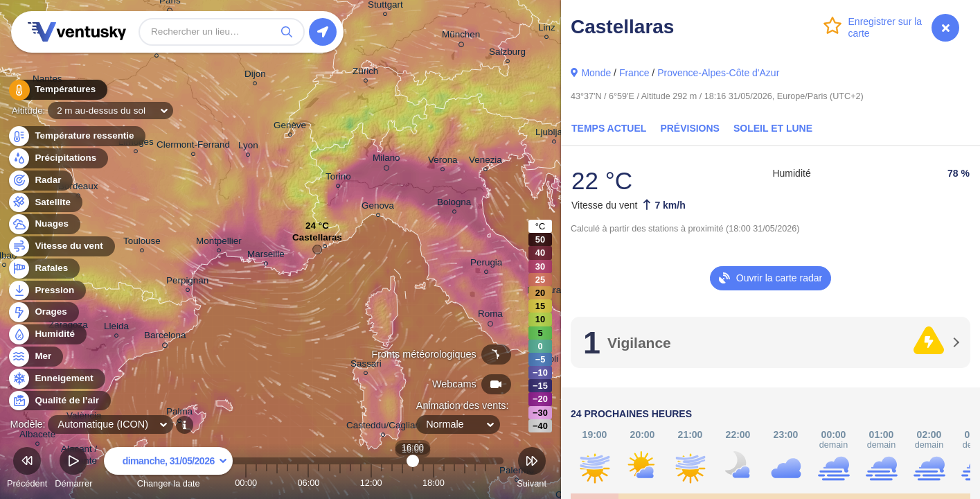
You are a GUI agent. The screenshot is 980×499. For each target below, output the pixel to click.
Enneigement (56, 379)
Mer (35, 357)
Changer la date (168, 470)
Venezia (485, 162)
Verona (443, 162)
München (461, 37)
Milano (386, 160)
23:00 (485, 483)
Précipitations (57, 158)
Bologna (454, 204)
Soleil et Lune (773, 128)
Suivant (532, 470)
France (634, 73)
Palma (179, 413)
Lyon (248, 147)
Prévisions (690, 128)
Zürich (365, 73)
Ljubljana (554, 134)
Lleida (116, 328)
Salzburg (507, 54)
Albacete (37, 436)
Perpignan (187, 282)
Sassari (366, 366)
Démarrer (73, 470)
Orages (43, 312)
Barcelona (165, 338)
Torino (338, 178)
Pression (46, 291)
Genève (290, 127)
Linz (547, 29)
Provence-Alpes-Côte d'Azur (718, 73)
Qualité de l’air (59, 401)
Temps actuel (609, 128)
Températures (57, 90)
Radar (40, 181)
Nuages (44, 224)
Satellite (45, 203)
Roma (490, 316)
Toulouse (142, 243)
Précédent (27, 470)
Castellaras (317, 241)
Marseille (266, 256)
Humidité (47, 334)
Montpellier (219, 243)
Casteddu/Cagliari (383, 427)
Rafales (43, 269)
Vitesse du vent (61, 246)
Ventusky (75, 32)
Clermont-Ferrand (193, 147)
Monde (596, 73)
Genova (378, 208)
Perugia (486, 264)
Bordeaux (78, 188)
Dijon (255, 76)
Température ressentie (77, 136)
